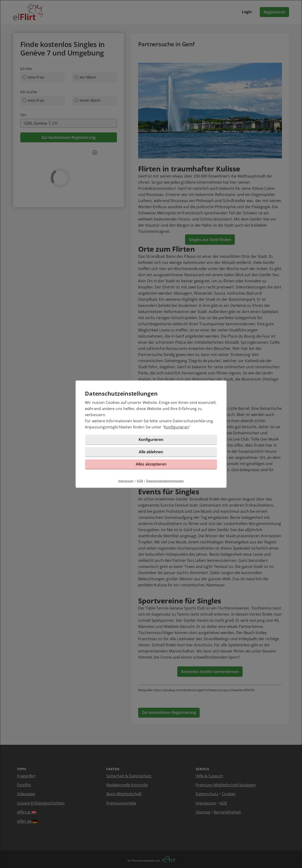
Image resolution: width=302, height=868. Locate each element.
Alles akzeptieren (151, 464)
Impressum (126, 481)
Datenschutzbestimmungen (165, 481)
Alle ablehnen (151, 452)
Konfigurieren (176, 427)
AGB (140, 481)
